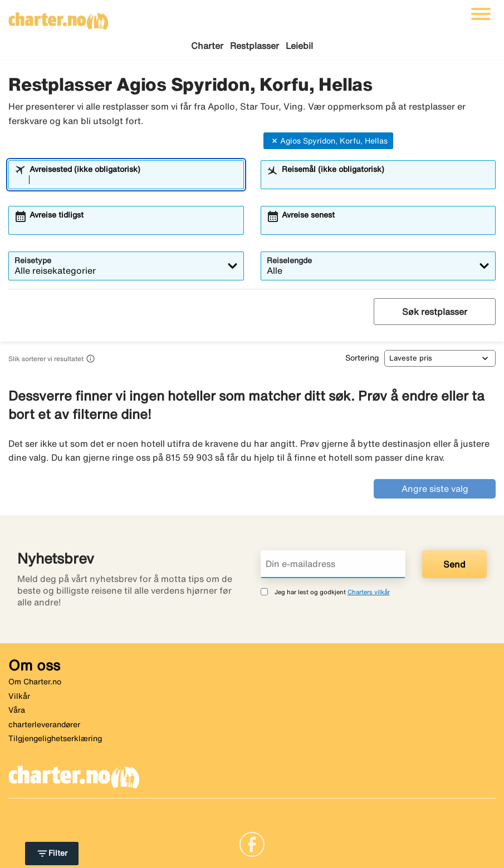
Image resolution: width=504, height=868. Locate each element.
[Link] (252, 844)
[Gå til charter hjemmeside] (58, 17)
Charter (207, 46)
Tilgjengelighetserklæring (55, 738)
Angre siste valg (435, 489)
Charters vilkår (369, 592)
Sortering (362, 358)
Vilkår (19, 696)
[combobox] (133, 180)
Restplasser (255, 46)
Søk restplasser (435, 312)
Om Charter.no (35, 682)
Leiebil (299, 46)
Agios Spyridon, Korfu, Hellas (328, 141)
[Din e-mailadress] (333, 564)
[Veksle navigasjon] (481, 14)
